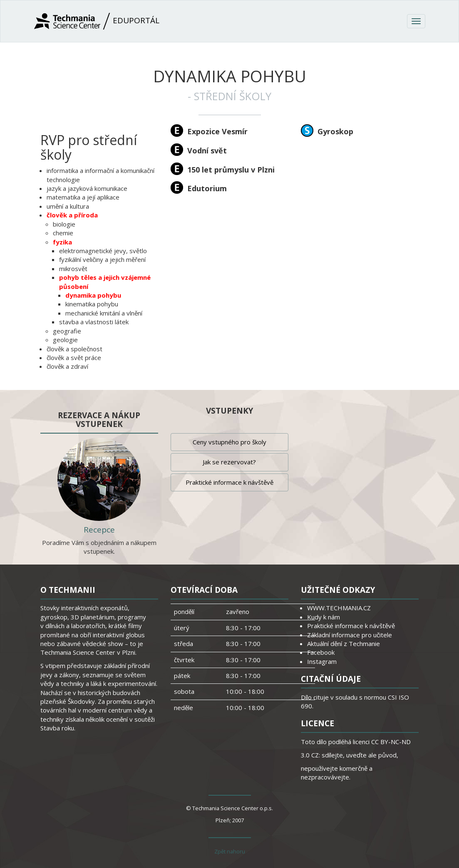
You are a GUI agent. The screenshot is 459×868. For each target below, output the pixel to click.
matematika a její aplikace (83, 197)
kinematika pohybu (92, 304)
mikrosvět (73, 269)
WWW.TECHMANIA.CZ (339, 608)
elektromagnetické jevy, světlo (103, 251)
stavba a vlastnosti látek (94, 322)
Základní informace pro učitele (350, 635)
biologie (64, 224)
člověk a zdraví (67, 366)
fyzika (62, 242)
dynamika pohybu (93, 295)
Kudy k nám (324, 617)
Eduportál (97, 21)
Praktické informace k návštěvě (229, 482)
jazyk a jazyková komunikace (87, 188)
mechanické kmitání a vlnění (104, 313)
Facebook (321, 652)
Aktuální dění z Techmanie (344, 644)
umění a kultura (68, 206)
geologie (65, 340)
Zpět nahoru (230, 851)
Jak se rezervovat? (229, 462)
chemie (63, 233)
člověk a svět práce (74, 358)
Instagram (322, 661)
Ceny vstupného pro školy (229, 442)
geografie (67, 331)
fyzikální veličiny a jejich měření (102, 259)
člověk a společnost (74, 349)
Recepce (99, 530)
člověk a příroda (72, 215)
